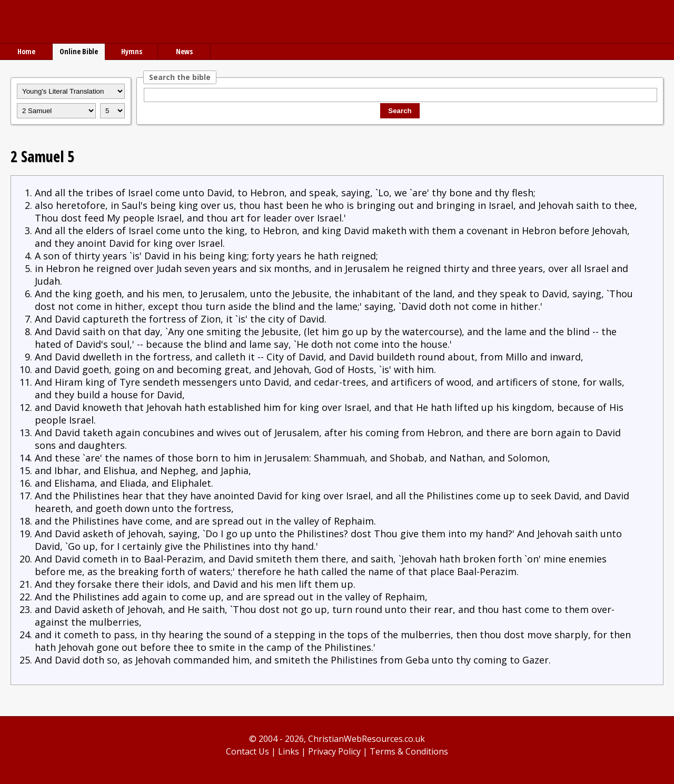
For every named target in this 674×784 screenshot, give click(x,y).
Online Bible (79, 51)
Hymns (132, 51)
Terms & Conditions (409, 751)
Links (289, 751)
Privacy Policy (334, 751)
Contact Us (247, 751)
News (184, 51)
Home (26, 51)
